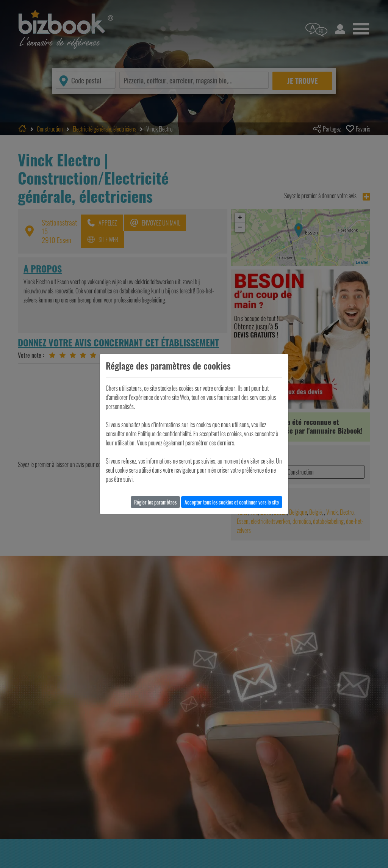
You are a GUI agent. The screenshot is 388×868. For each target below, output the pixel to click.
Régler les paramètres (155, 502)
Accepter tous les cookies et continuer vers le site (232, 502)
